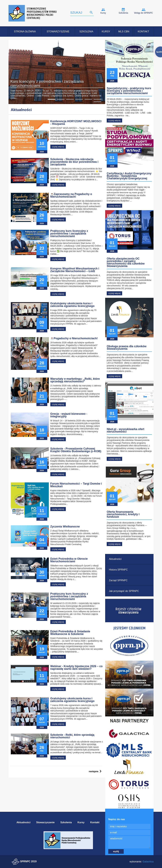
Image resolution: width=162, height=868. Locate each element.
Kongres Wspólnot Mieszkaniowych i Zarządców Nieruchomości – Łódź (75, 270)
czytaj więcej (58, 147)
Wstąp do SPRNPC (144, 13)
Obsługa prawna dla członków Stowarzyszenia (127, 348)
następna (94, 771)
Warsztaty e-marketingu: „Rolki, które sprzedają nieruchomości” (75, 380)
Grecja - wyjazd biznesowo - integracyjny (69, 415)
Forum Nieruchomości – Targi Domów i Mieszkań (76, 485)
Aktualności (115, 559)
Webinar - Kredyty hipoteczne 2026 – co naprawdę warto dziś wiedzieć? (77, 668)
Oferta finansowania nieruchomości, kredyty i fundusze (123, 514)
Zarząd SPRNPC (118, 580)
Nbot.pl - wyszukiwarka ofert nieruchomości (125, 430)
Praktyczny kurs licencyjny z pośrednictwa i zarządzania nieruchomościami (69, 234)
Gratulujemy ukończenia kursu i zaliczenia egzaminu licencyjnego (72, 305)
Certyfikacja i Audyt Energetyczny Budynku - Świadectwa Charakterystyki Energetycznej (129, 176)
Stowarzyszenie (58, 32)
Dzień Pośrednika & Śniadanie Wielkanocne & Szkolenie (70, 633)
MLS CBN (124, 32)
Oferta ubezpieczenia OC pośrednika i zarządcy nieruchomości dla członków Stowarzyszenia (126, 262)
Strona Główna (25, 32)
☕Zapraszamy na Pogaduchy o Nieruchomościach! (71, 195)
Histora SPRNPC (118, 570)
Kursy (103, 13)
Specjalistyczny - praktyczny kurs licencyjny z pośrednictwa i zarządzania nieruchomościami (129, 91)
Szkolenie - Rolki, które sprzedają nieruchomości (72, 736)
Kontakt (143, 32)
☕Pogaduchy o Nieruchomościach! (74, 338)
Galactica (148, 862)
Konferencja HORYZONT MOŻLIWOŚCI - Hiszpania (76, 123)
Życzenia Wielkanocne (65, 527)
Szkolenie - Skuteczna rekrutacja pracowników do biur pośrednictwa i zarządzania (74, 162)
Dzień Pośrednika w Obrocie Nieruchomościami (69, 560)
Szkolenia (123, 13)
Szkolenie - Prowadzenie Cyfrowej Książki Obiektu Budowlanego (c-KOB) (76, 450)
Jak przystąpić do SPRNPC (124, 591)
